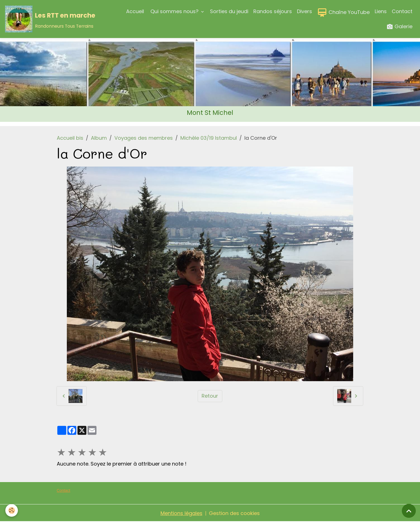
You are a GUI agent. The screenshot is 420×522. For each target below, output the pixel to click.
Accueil (135, 11)
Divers (305, 11)
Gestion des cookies (234, 513)
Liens (381, 11)
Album (99, 138)
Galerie (399, 27)
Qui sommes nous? (174, 11)
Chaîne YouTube (343, 13)
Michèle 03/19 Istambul (209, 138)
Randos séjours (273, 11)
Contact (402, 11)
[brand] (49, 19)
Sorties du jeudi (229, 11)
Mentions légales (181, 513)
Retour (210, 396)
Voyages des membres (144, 138)
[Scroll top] (409, 511)
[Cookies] (12, 510)
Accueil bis (70, 138)
